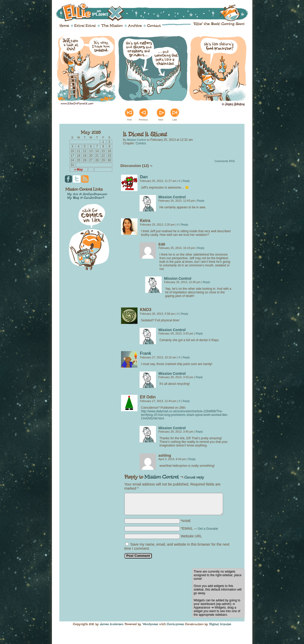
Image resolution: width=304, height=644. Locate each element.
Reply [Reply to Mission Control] (201, 201)
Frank (146, 353)
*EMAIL (199, 528)
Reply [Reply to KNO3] (185, 314)
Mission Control (136, 140)
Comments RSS (225, 161)
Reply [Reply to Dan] (186, 181)
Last (175, 120)
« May (79, 170)
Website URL (191, 536)
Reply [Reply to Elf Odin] (186, 401)
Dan (144, 177)
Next (161, 120)
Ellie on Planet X (155, 12)
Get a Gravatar (208, 529)
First (130, 120)
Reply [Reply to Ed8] (201, 248)
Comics (141, 143)
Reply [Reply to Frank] (186, 357)
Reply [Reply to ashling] (192, 459)
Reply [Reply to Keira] (185, 225)
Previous (143, 120)
